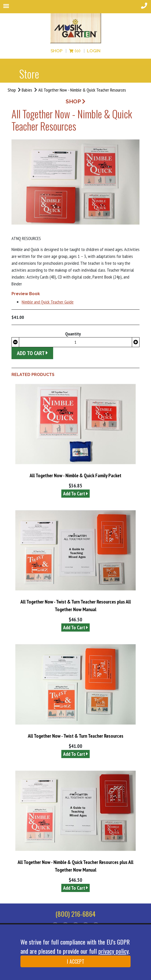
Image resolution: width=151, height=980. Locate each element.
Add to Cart (32, 353)
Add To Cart (76, 494)
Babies (27, 90)
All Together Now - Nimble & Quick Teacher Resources (82, 90)
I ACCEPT (76, 961)
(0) (75, 51)
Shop (56, 51)
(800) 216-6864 (75, 914)
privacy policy (113, 951)
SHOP (75, 101)
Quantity (73, 334)
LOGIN (94, 51)
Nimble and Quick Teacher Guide (48, 302)
